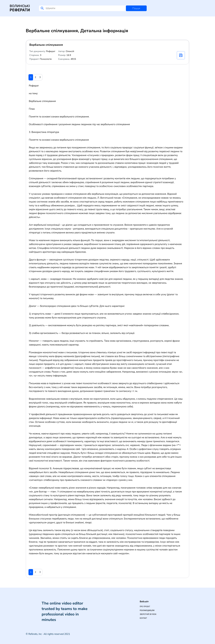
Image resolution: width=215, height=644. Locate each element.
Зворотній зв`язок (148, 614)
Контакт (143, 618)
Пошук (136, 8)
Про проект (145, 607)
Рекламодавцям (147, 610)
